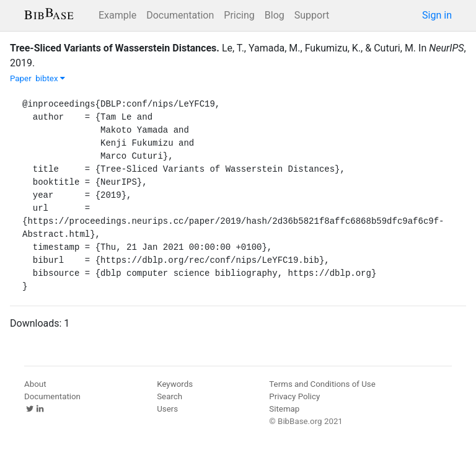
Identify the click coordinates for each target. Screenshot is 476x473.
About (35, 384)
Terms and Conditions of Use (322, 384)
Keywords (175, 384)
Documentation (180, 15)
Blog (275, 15)
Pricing (239, 15)
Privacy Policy (294, 396)
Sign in (437, 15)
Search (170, 396)
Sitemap (284, 409)
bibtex (50, 78)
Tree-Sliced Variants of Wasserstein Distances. (115, 48)
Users (167, 409)
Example (117, 15)
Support (312, 15)
